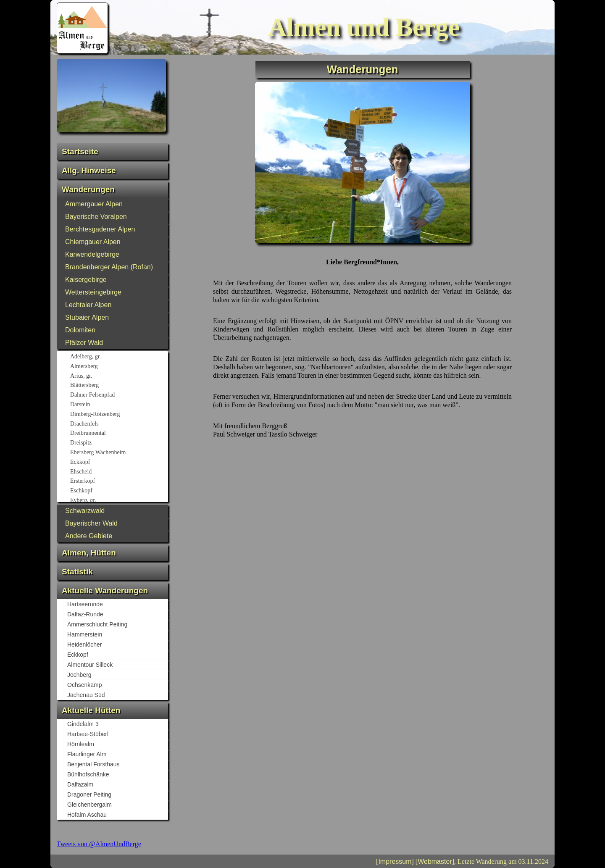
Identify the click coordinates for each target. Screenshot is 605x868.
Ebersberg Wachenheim (119, 453)
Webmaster (435, 861)
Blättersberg (119, 386)
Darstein (119, 405)
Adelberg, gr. (119, 357)
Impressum (395, 861)
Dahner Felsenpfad (119, 395)
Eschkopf (119, 491)
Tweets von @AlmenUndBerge (99, 844)
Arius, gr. (119, 376)
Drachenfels (119, 424)
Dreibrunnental (119, 434)
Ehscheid (119, 472)
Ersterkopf (119, 481)
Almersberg (119, 367)
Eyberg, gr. (119, 501)
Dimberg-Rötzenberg (119, 415)
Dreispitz (119, 443)
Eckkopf (119, 463)
